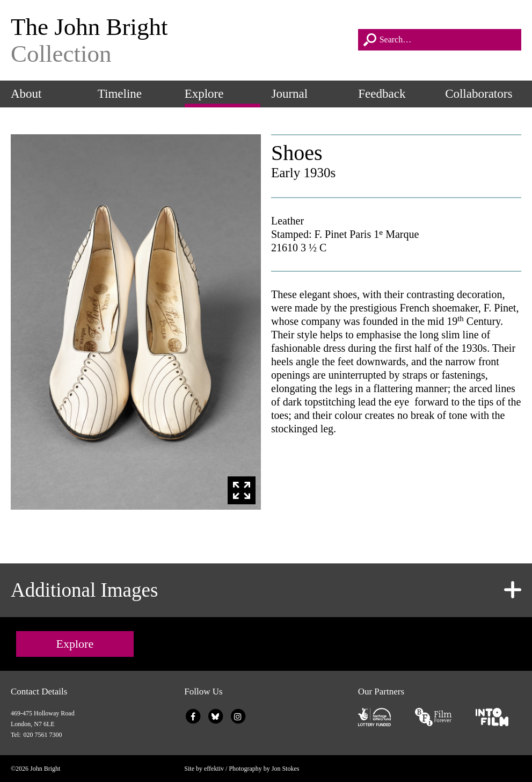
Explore (204, 94)
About (26, 94)
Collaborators (479, 94)
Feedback (382, 94)
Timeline (120, 94)
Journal (289, 94)
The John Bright (179, 40)
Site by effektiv (204, 769)
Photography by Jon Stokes (264, 769)
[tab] (266, 590)
